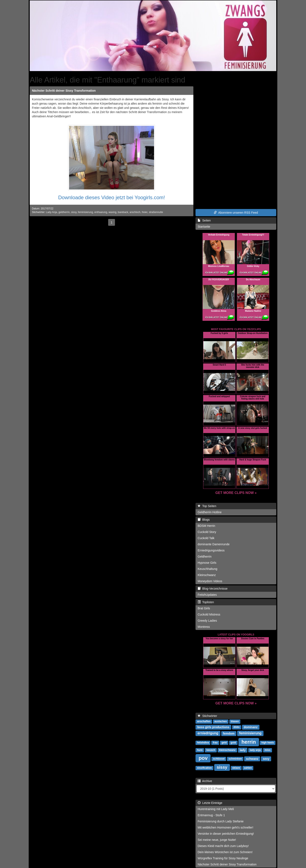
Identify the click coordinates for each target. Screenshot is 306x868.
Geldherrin (205, 557)
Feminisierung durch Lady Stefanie (221, 821)
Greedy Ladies (207, 621)
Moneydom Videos (210, 581)
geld (224, 743)
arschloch (135, 212)
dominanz (251, 727)
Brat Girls (204, 608)
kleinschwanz (227, 750)
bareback (123, 212)
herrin (249, 742)
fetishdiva (203, 743)
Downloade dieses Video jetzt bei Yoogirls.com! (112, 197)
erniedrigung (208, 733)
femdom (229, 733)
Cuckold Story (207, 532)
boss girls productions (213, 727)
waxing (113, 212)
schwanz (252, 759)
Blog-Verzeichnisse (213, 589)
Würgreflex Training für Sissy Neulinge (223, 858)
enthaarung (101, 212)
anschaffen (204, 721)
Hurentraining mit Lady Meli (216, 809)
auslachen (221, 721)
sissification (204, 768)
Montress (204, 627)
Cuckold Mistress (209, 614)
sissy (74, 212)
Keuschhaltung (208, 569)
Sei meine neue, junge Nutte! (217, 840)
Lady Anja (51, 212)
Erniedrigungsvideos (211, 550)
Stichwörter (207, 716)
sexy (266, 759)
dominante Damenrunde (214, 544)
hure (200, 750)
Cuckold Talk (206, 538)
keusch (211, 750)
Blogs (204, 520)
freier (144, 212)
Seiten (204, 220)
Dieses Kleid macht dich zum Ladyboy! (223, 846)
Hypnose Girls (207, 563)
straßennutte (156, 212)
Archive (205, 781)
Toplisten (206, 602)
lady (243, 750)
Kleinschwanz (207, 575)
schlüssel (219, 759)
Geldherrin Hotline (210, 512)
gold (233, 743)
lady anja (255, 750)
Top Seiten (207, 506)
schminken (235, 759)
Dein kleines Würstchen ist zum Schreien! (225, 852)
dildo (237, 727)
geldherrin (64, 212)
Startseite (204, 227)
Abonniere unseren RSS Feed (236, 213)
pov (203, 758)
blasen (235, 721)
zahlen (248, 768)
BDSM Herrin (206, 526)
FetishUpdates (207, 595)
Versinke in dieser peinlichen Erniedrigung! (226, 834)
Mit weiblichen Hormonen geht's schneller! (225, 827)
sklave (236, 768)
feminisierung (86, 212)
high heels (268, 743)
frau (215, 743)
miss (267, 750)
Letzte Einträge (210, 803)
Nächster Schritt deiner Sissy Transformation (64, 91)
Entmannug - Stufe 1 (211, 815)
